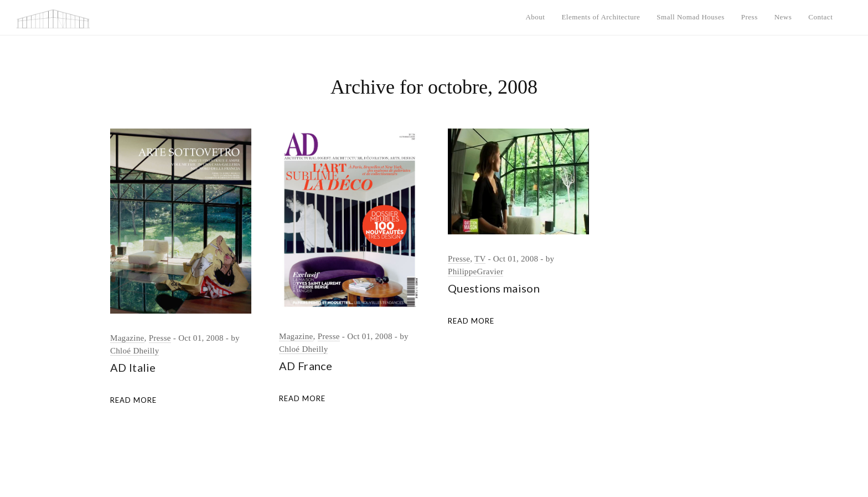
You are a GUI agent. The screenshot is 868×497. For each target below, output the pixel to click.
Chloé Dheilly (135, 351)
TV (480, 259)
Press (750, 17)
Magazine (127, 338)
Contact (820, 17)
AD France (306, 366)
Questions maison (494, 288)
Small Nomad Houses (690, 17)
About (535, 17)
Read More (133, 400)
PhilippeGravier (476, 271)
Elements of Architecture (601, 17)
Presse (160, 338)
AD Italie (133, 367)
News (783, 17)
